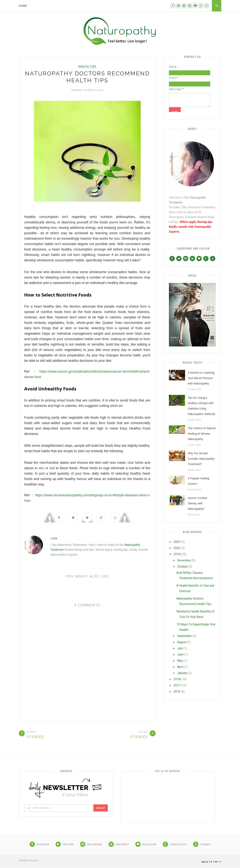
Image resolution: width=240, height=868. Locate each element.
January (182, 673)
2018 (177, 679)
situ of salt (47, 468)
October (182, 567)
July (180, 648)
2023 (177, 542)
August (182, 642)
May (180, 661)
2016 (177, 692)
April (180, 667)
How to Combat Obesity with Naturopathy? (197, 503)
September (184, 636)
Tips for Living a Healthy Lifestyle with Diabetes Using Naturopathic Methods (201, 406)
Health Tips (87, 66)
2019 (177, 554)
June (180, 654)
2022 (177, 548)
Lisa (54, 538)
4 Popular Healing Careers (198, 481)
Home (23, 6)
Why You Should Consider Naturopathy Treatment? (201, 459)
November (184, 560)
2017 (177, 685)
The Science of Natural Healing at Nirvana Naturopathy (202, 434)
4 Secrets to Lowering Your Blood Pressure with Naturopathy (201, 378)
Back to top (211, 862)
